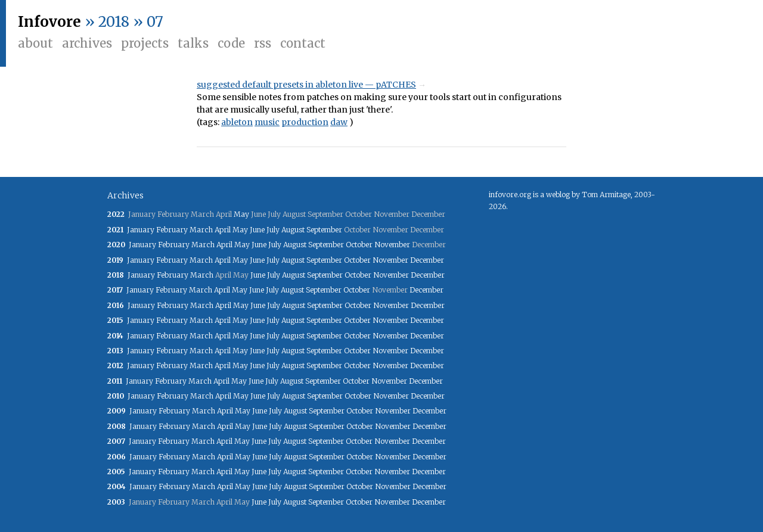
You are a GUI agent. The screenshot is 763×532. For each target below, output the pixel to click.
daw (339, 122)
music (267, 122)
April (223, 230)
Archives (87, 43)
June (257, 230)
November (392, 245)
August (293, 230)
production (305, 122)
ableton (237, 122)
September (324, 230)
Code (231, 43)
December (427, 260)
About (35, 43)
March (201, 230)
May (241, 214)
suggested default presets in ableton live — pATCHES (306, 85)
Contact (303, 43)
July (273, 230)
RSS (263, 43)
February (172, 230)
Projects (145, 43)
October (359, 245)
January (141, 230)
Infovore (49, 22)
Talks (193, 43)
